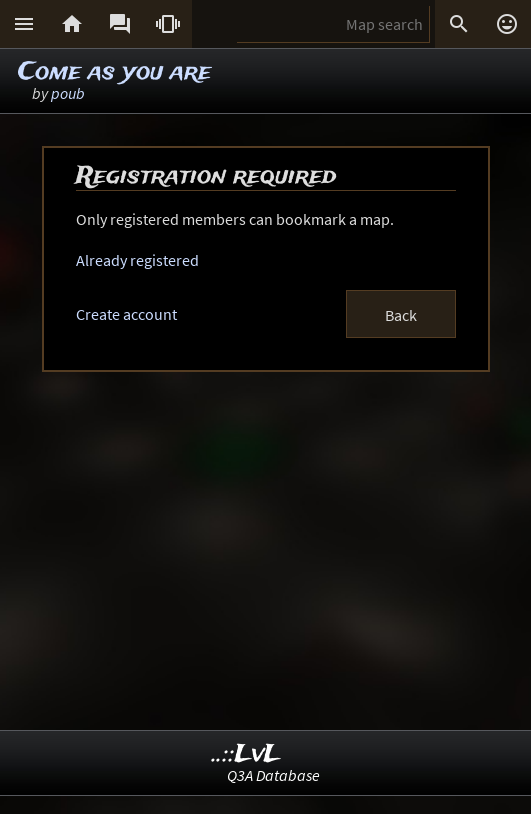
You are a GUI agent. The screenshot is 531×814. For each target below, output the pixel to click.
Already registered (137, 260)
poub (68, 93)
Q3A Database (273, 775)
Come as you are (114, 72)
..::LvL (246, 754)
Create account (126, 314)
